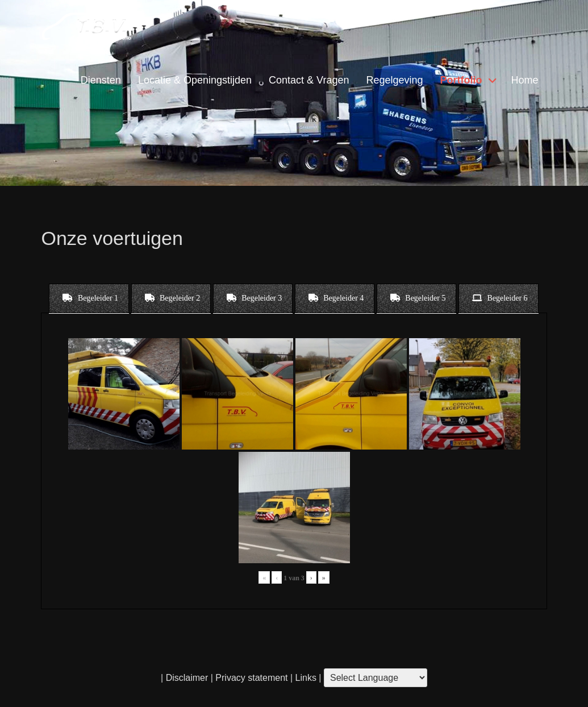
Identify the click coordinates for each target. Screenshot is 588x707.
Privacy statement (251, 678)
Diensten (101, 80)
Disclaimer (187, 678)
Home (525, 80)
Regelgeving (394, 80)
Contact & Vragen (309, 80)
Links (305, 678)
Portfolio (461, 80)
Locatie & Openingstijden (195, 80)
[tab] (89, 298)
